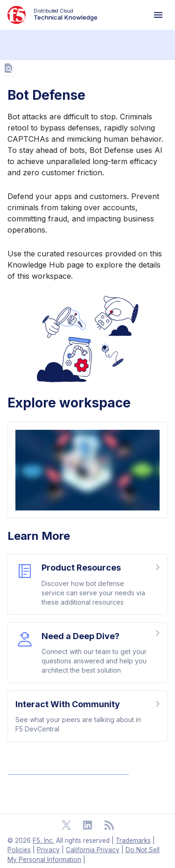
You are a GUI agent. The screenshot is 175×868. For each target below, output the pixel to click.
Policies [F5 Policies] (19, 850)
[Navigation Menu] (158, 15)
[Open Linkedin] (88, 825)
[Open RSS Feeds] (109, 825)
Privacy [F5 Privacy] (48, 850)
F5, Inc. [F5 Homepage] (43, 840)
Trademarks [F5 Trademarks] (133, 840)
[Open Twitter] (66, 825)
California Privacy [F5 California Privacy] (93, 850)
